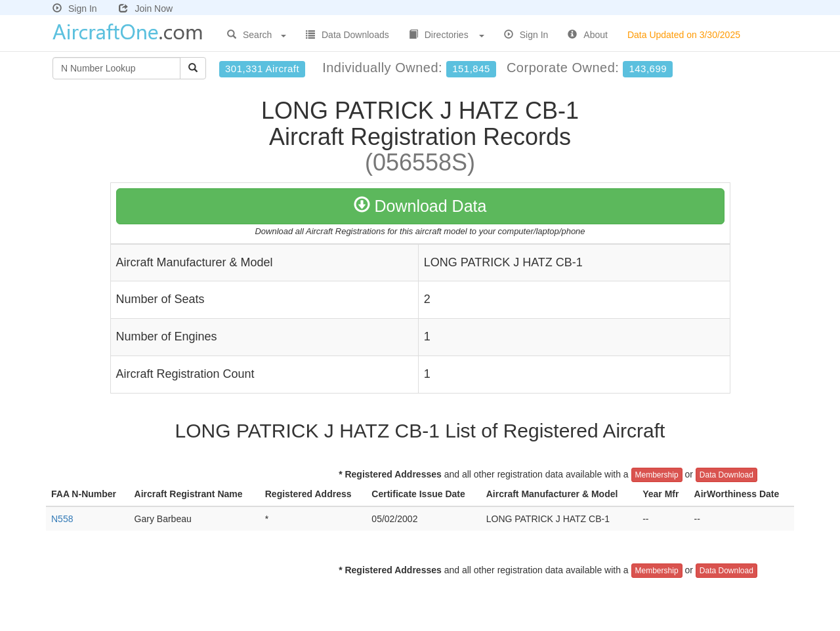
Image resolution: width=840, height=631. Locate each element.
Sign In (75, 9)
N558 (62, 519)
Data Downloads (347, 35)
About (588, 35)
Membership (657, 475)
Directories (447, 35)
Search (257, 35)
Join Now (146, 9)
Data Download (726, 475)
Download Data (420, 206)
